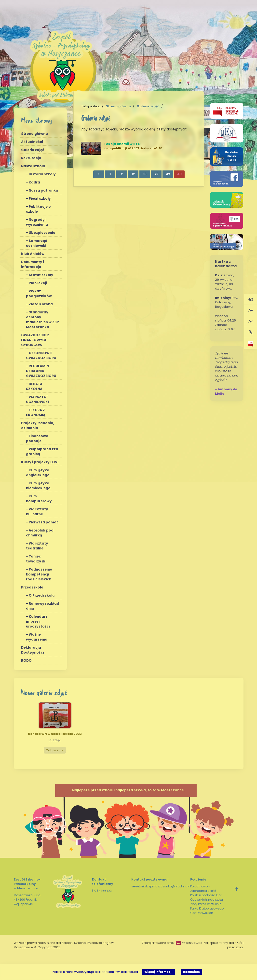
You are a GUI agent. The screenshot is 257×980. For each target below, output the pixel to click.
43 (179, 174)
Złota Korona (41, 304)
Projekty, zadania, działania (38, 426)
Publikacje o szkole (38, 209)
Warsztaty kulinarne (37, 512)
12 (133, 174)
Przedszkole (32, 587)
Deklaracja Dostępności (33, 650)
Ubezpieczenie (42, 233)
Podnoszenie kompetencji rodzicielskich (39, 574)
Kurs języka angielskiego (38, 473)
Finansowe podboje (37, 439)
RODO (26, 661)
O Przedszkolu (42, 595)
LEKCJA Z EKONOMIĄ (36, 413)
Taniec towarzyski (36, 559)
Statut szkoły (41, 275)
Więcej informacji (158, 972)
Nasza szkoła (33, 166)
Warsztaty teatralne (37, 546)
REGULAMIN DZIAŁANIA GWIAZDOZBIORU (41, 371)
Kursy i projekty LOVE (40, 462)
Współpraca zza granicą (42, 452)
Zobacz (55, 750)
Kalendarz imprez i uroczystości (38, 622)
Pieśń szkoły (40, 199)
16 (145, 174)
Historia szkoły (42, 174)
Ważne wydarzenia (37, 637)
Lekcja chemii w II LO (122, 144)
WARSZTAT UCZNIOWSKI (37, 399)
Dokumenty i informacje (33, 264)
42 (168, 174)
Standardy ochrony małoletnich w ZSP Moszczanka (42, 320)
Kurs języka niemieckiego (38, 486)
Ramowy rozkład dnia (43, 606)
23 (156, 174)
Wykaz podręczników (39, 294)
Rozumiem (191, 972)
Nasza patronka (43, 190)
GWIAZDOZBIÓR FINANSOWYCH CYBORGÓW (35, 340)
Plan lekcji (38, 283)
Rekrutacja (31, 158)
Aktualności (32, 142)
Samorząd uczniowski (37, 243)
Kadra (34, 182)
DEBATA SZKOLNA (34, 386)
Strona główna (34, 134)
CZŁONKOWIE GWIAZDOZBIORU (41, 356)
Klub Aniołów (33, 254)
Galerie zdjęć (33, 150)
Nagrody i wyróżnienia (37, 222)
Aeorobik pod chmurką (40, 533)
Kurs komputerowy (39, 499)
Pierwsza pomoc (44, 522)
